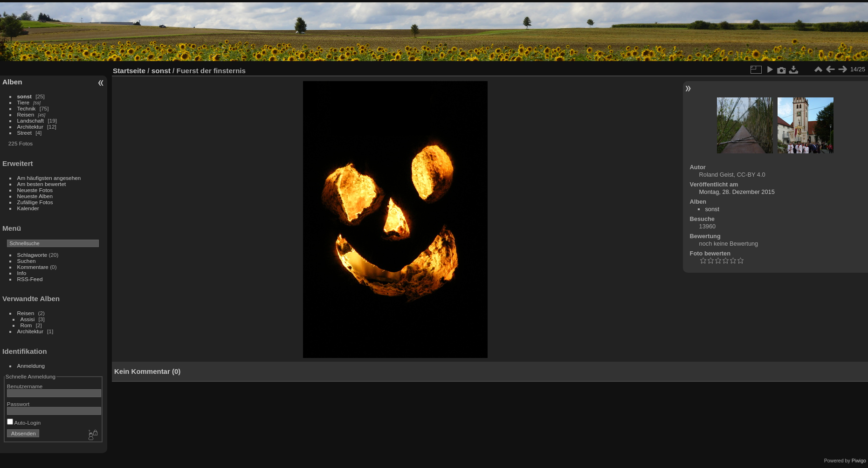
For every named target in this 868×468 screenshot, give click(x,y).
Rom (26, 325)
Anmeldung (31, 366)
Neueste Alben (35, 196)
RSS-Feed (30, 279)
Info (22, 273)
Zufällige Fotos (35, 202)
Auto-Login (24, 423)
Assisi (28, 319)
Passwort (18, 404)
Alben (12, 82)
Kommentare (33, 267)
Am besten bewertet (42, 184)
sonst (24, 96)
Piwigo (859, 461)
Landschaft (31, 120)
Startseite (129, 71)
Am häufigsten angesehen (49, 178)
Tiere (23, 102)
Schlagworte (32, 255)
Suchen (27, 261)
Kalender (28, 208)
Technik (27, 108)
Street (24, 133)
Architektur (30, 127)
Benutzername (25, 386)
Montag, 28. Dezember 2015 (737, 192)
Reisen (26, 114)
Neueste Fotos (35, 190)
